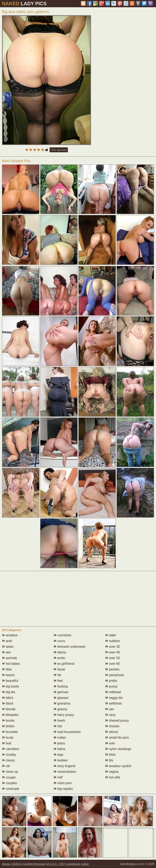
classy (8, 760)
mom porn (63, 783)
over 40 (113, 652)
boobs (8, 720)
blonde (9, 709)
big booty (10, 686)
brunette (10, 732)
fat (57, 675)
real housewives (67, 732)
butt (7, 743)
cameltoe (10, 749)
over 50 (113, 658)
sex (110, 709)
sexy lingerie (64, 766)
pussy (111, 686)
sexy (110, 715)
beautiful (10, 681)
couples (10, 783)
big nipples (63, 789)
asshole (10, 658)
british (8, 726)
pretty (111, 681)
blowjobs (10, 715)
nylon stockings (118, 749)
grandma (62, 703)
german (61, 692)
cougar (9, 777)
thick (110, 755)
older (111, 635)
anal (7, 641)
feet (58, 681)
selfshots (114, 703)
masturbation (65, 772)
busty (8, 738)
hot (58, 726)
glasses (61, 698)
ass (6, 652)
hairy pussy (64, 715)
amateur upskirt (118, 766)
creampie (11, 789)
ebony (60, 652)
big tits (9, 692)
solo (110, 743)
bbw (7, 669)
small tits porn (117, 738)
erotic (60, 658)
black (8, 703)
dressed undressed (69, 647)
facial (59, 669)
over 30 (113, 647)
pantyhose (115, 675)
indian (60, 738)
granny (60, 709)
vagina (112, 772)
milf (58, 777)
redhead (113, 692)
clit (6, 766)
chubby (9, 755)
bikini (8, 698)
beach (8, 675)
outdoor (113, 641)
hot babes (11, 664)
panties (112, 669)
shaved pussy (117, 720)
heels (59, 720)
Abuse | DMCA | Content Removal (23, 864)
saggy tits (114, 698)
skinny (112, 732)
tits (109, 760)
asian (8, 647)
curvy (59, 641)
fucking (61, 686)
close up (10, 772)
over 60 (113, 664)
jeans (59, 743)
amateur (10, 635)
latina (59, 749)
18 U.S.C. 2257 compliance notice (67, 864)
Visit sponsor (59, 150)
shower (112, 726)
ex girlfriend (64, 664)
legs (58, 755)
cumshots (62, 635)
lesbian (61, 760)
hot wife (113, 777)
